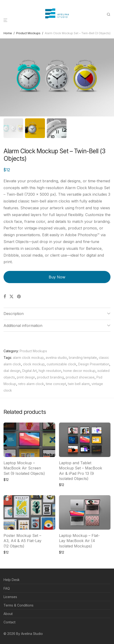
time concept (56, 384)
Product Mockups (28, 33)
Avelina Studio (32, 634)
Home (8, 33)
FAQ (7, 588)
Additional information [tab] (23, 326)
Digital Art (29, 371)
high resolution (50, 371)
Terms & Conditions (18, 605)
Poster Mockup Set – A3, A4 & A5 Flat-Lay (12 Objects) (22, 541)
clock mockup (34, 364)
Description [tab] (14, 314)
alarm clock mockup (28, 358)
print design (26, 377)
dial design (12, 371)
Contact (9, 622)
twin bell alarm (79, 384)
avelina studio (56, 358)
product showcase (80, 377)
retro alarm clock (31, 384)
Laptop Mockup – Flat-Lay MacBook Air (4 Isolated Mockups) (79, 541)
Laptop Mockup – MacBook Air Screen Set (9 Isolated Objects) (24, 468)
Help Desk (12, 580)
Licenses (10, 597)
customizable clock (61, 364)
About (8, 614)
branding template (83, 358)
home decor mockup (79, 371)
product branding (50, 377)
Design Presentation (94, 364)
